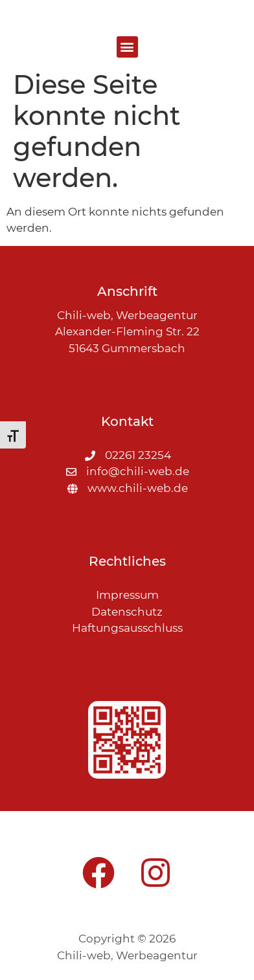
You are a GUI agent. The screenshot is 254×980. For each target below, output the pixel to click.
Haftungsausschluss (127, 628)
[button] (127, 47)
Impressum (127, 595)
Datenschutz (127, 612)
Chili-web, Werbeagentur (127, 955)
